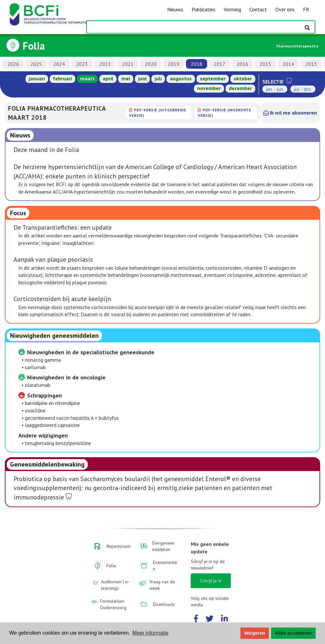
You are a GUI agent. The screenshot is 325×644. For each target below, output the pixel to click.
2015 (265, 64)
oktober (243, 78)
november (209, 88)
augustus (181, 78)
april (108, 78)
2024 (59, 64)
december (240, 88)
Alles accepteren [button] (293, 633)
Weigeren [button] (255, 633)
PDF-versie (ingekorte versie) (224, 112)
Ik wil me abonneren (290, 113)
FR (306, 9)
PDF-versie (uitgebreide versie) (158, 112)
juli (158, 78)
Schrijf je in (211, 581)
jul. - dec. (303, 89)
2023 (82, 64)
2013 (311, 64)
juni (142, 78)
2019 (174, 64)
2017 (219, 64)
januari (37, 78)
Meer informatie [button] (151, 633)
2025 (36, 64)
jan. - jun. (275, 89)
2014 (288, 64)
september (213, 78)
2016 (242, 64)
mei (126, 78)
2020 (151, 64)
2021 (128, 64)
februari (62, 78)
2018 (197, 64)
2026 (13, 64)
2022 (105, 64)
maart (87, 78)
